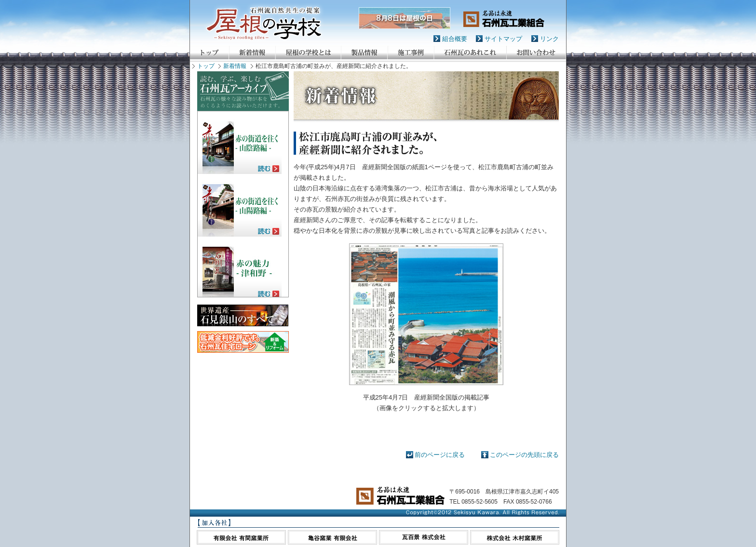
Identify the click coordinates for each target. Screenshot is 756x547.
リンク (549, 39)
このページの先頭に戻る (524, 455)
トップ (206, 66)
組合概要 (455, 39)
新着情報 (235, 66)
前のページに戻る (440, 455)
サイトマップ (503, 39)
